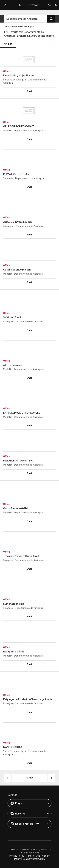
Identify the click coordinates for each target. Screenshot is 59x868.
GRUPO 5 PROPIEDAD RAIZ (18, 126)
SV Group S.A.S (12, 317)
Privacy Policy (17, 856)
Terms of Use (33, 856)
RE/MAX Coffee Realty (16, 174)
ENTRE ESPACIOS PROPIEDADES (22, 413)
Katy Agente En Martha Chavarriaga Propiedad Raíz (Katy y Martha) (29, 699)
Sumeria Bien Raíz (13, 604)
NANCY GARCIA (13, 747)
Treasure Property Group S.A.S (21, 556)
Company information (34, 859)
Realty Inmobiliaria (14, 652)
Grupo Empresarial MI (15, 508)
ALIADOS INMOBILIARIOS (18, 222)
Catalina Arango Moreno (17, 270)
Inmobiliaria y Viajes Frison (18, 75)
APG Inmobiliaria (13, 365)
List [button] (8, 44)
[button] (56, 5)
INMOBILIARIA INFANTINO (18, 461)
